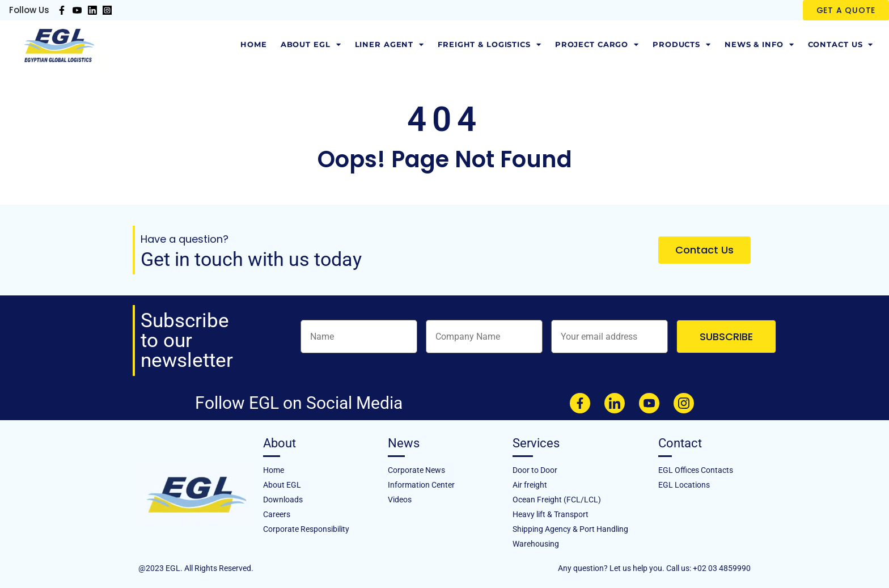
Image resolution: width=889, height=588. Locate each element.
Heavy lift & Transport (551, 514)
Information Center (421, 485)
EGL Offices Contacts (696, 470)
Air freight (530, 485)
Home (254, 45)
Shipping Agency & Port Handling (570, 529)
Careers (277, 514)
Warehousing (536, 544)
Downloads (283, 500)
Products (682, 45)
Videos (400, 500)
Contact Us (841, 45)
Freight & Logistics (490, 45)
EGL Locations (684, 485)
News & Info (759, 45)
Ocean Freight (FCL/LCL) (557, 500)
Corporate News (416, 470)
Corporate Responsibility (306, 529)
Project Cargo (597, 45)
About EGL (311, 45)
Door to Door (535, 470)
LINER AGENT (390, 45)
